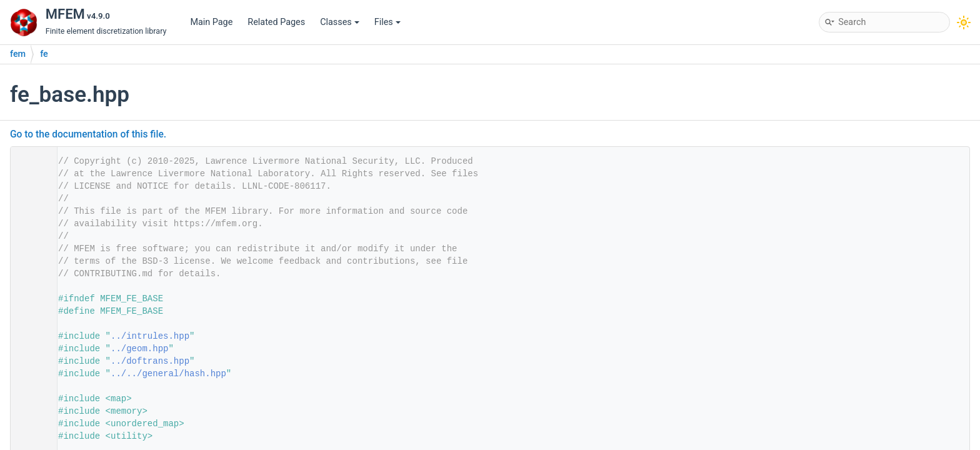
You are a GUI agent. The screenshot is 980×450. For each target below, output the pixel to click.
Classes (340, 22)
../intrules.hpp (150, 336)
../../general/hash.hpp (168, 374)
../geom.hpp (139, 349)
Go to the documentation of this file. (88, 134)
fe (44, 54)
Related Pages (276, 22)
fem (18, 54)
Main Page (211, 22)
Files (387, 22)
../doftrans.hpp (150, 361)
